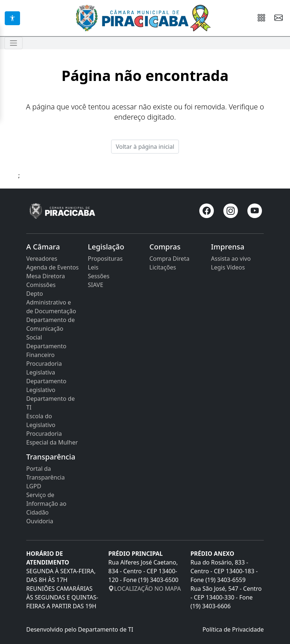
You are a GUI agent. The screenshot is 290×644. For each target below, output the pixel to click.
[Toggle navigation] (13, 43)
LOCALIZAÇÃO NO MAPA (144, 589)
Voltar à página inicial (145, 147)
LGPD (34, 486)
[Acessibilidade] (12, 18)
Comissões (41, 285)
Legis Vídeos (228, 267)
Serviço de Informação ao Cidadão (46, 504)
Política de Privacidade (233, 629)
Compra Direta (169, 259)
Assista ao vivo (231, 259)
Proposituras (105, 259)
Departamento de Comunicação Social (50, 329)
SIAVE (95, 285)
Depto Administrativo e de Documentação (51, 302)
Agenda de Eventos (52, 267)
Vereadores (42, 259)
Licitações (163, 267)
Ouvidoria (40, 521)
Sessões (99, 276)
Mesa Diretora (46, 276)
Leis (93, 267)
